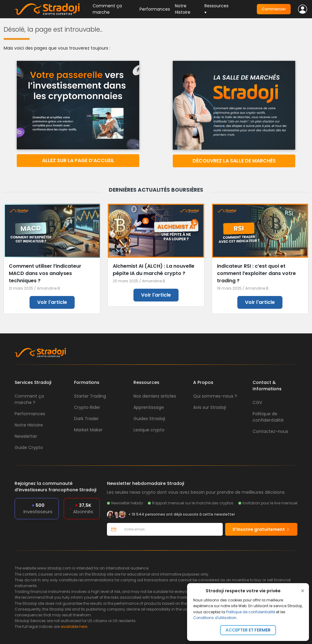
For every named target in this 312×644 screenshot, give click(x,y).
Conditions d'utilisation (215, 618)
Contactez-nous (270, 431)
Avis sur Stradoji (210, 407)
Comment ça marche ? (29, 399)
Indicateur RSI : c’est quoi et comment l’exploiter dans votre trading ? (256, 273)
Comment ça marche (107, 9)
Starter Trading (90, 396)
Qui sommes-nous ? (215, 396)
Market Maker (88, 430)
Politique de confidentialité (251, 612)
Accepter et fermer (248, 630)
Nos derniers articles (155, 396)
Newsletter (26, 436)
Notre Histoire (183, 9)
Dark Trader (86, 419)
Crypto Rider (87, 407)
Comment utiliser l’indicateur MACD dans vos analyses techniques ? (45, 273)
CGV (257, 402)
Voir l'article (52, 302)
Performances (155, 9)
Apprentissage (149, 407)
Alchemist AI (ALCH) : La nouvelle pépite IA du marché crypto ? (154, 270)
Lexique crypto (149, 430)
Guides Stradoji (149, 419)
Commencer (274, 9)
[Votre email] (171, 529)
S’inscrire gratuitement (261, 529)
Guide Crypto (29, 447)
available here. (74, 627)
